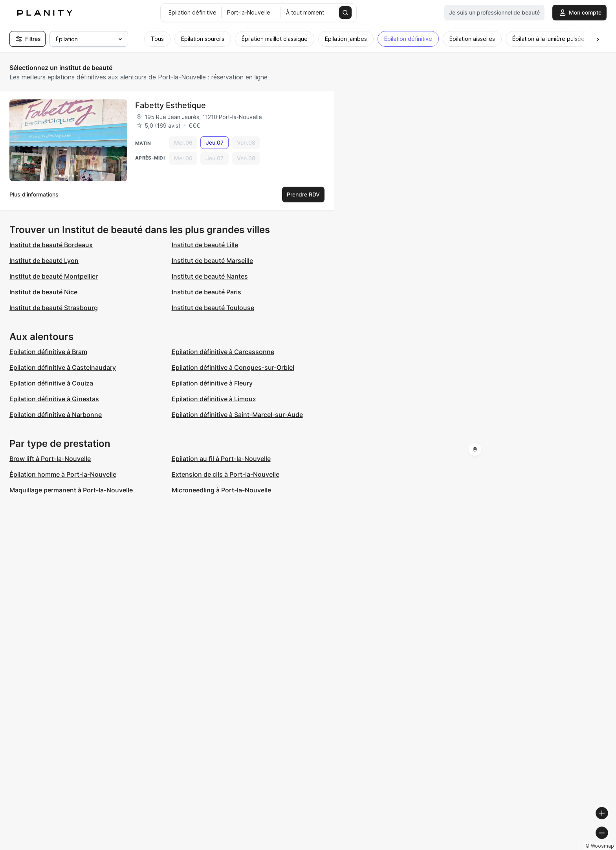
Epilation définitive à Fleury (212, 383)
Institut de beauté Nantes (210, 276)
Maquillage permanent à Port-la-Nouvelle (71, 490)
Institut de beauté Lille (205, 245)
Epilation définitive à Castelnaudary (63, 367)
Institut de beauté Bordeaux (51, 245)
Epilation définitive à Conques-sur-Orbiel (233, 367)
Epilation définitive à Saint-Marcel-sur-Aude (237, 415)
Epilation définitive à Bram (48, 352)
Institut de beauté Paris (206, 292)
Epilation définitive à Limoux (214, 399)
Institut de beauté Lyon (44, 261)
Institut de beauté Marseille (212, 261)
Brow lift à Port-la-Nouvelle (50, 459)
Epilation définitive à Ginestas (54, 399)
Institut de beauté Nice (43, 292)
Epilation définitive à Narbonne (56, 415)
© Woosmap (468, 847)
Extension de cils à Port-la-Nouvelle (225, 474)
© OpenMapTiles (508, 847)
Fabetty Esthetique (170, 105)
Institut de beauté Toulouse (213, 308)
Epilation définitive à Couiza (51, 383)
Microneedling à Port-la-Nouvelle (221, 490)
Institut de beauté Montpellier (54, 276)
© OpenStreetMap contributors (573, 847)
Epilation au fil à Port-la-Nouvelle (221, 459)
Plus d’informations (34, 194)
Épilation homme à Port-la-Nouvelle (63, 474)
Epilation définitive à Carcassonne (223, 352)
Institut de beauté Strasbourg (54, 308)
